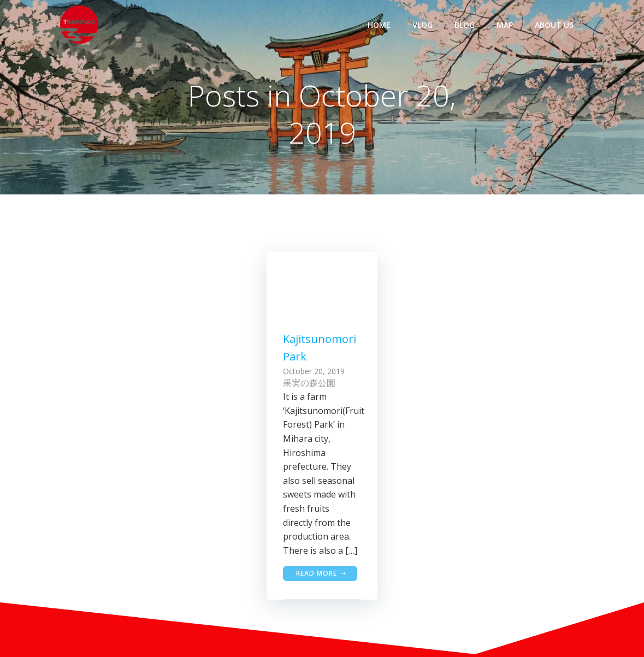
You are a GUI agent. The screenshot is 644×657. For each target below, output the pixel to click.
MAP (505, 25)
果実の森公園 (309, 383)
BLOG (465, 25)
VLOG (423, 25)
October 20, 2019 (314, 371)
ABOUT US (554, 25)
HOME (379, 25)
